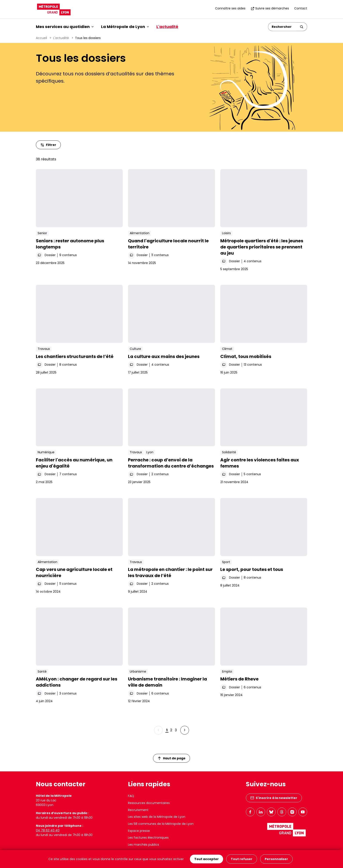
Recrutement (138, 810)
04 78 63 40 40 (48, 830)
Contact (301, 8)
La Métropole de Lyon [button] (125, 27)
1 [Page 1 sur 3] (167, 730)
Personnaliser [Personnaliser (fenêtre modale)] (276, 859)
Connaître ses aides (230, 8)
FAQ (131, 796)
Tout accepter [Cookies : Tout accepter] (206, 859)
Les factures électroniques (148, 838)
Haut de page (172, 758)
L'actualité (167, 27)
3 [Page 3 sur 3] (176, 730)
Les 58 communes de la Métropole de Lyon (161, 824)
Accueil (41, 38)
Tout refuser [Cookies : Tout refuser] (242, 859)
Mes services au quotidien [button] (65, 27)
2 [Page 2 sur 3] (171, 730)
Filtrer (48, 145)
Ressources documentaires (149, 803)
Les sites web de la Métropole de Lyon (157, 817)
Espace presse (139, 831)
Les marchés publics (143, 845)
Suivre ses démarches (270, 8)
